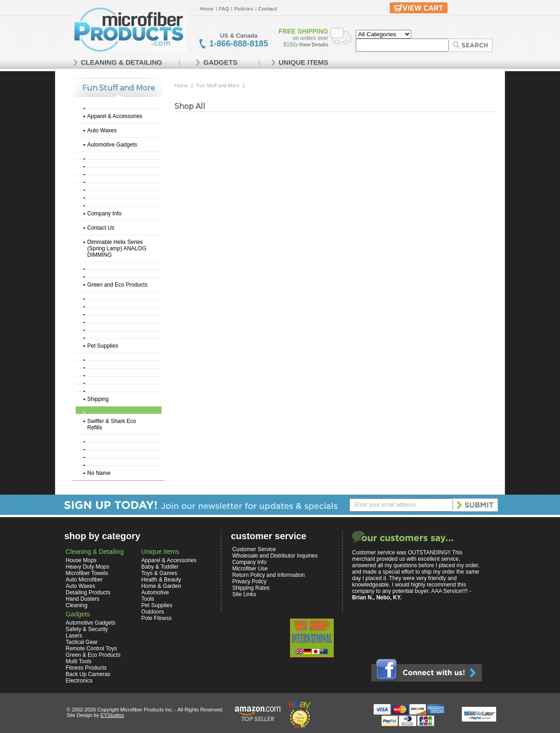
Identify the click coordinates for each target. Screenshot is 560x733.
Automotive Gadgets (112, 145)
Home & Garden (161, 586)
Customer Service (254, 549)
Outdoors (153, 612)
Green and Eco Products (117, 285)
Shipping (98, 399)
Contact (268, 9)
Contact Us (101, 228)
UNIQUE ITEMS (303, 62)
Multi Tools (78, 661)
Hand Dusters (82, 599)
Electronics (79, 681)
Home (207, 9)
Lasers (74, 636)
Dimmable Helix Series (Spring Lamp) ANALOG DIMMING (117, 248)
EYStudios (112, 715)
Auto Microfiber (84, 580)
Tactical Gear (82, 642)
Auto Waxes (102, 130)
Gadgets (78, 614)
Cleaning (76, 605)
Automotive (155, 592)
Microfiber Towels (87, 573)
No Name (99, 473)
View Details (314, 45)
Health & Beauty (161, 580)
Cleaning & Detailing (95, 552)
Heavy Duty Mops (87, 567)
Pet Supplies (103, 346)
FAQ (224, 9)
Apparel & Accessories (115, 116)
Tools (148, 599)
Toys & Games (159, 573)
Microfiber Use (250, 569)
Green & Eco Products (93, 655)
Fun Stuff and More (218, 85)
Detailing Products (88, 592)
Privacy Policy (249, 581)
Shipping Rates (251, 588)
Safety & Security (87, 629)
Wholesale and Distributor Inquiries (275, 556)
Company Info (104, 214)
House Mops (81, 560)
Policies (244, 9)
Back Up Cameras (88, 674)
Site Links (244, 594)
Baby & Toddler (160, 567)
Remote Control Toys (91, 648)
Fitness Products (86, 668)
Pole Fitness (157, 618)
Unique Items (160, 552)
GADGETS (220, 62)
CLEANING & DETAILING (121, 62)
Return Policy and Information (269, 575)
